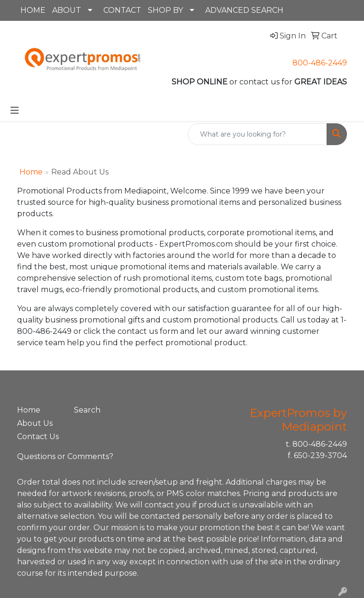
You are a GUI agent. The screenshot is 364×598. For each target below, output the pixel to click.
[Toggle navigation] (15, 110)
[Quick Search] (257, 134)
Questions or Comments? (65, 456)
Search (87, 410)
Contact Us (38, 437)
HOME (33, 10)
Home (31, 172)
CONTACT (122, 10)
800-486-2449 (320, 63)
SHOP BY (165, 10)
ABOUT (67, 10)
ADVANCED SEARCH (244, 10)
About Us (35, 423)
